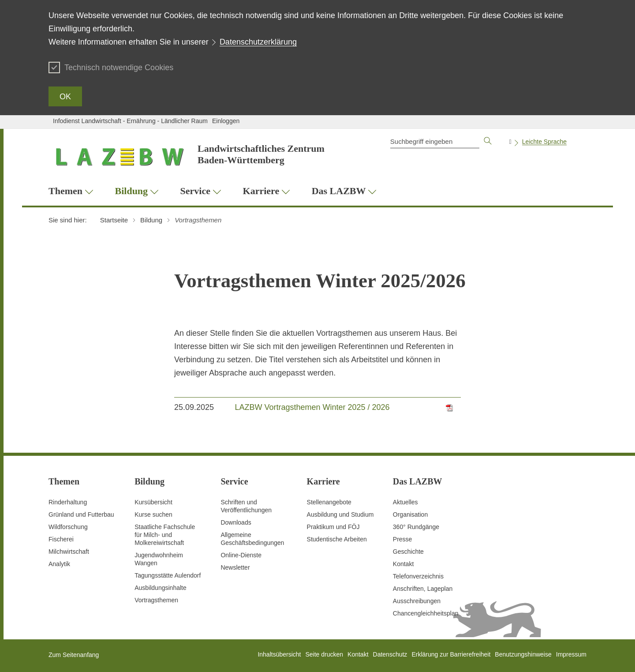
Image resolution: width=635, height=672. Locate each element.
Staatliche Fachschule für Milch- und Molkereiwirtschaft (165, 535)
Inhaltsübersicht (279, 654)
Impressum (571, 654)
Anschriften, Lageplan (423, 589)
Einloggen (226, 121)
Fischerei (61, 539)
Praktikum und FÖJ (333, 527)
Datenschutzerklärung (258, 42)
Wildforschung (68, 527)
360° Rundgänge (416, 527)
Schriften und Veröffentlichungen (246, 506)
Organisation (410, 514)
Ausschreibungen (417, 601)
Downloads (236, 522)
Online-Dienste (241, 555)
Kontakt (403, 564)
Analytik (59, 564)
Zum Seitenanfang (74, 655)
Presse (403, 539)
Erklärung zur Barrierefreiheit (451, 654)
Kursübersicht (153, 502)
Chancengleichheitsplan (426, 613)
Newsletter (235, 567)
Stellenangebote (329, 502)
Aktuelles (405, 502)
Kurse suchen (153, 514)
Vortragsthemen (156, 600)
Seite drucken (324, 654)
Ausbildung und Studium (340, 514)
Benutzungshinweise (523, 654)
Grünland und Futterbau (81, 514)
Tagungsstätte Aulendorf (168, 575)
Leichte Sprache (544, 142)
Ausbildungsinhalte (161, 588)
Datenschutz (390, 654)
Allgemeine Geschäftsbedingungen (252, 539)
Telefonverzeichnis (418, 576)
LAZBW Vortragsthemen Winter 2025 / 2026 (312, 407)
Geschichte (408, 552)
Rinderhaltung (68, 502)
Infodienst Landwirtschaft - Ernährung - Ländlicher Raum (130, 121)
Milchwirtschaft (69, 552)
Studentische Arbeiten (337, 539)
